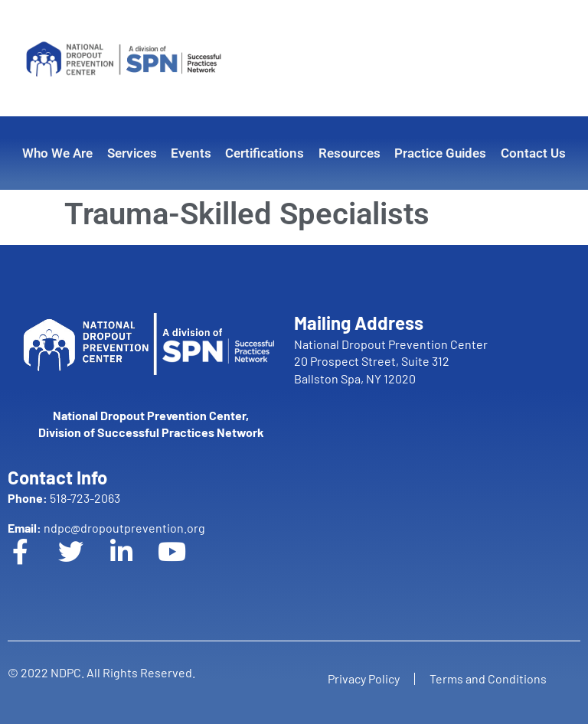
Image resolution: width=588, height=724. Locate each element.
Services (132, 153)
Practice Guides (440, 153)
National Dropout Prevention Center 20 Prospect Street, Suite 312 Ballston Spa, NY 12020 (391, 361)
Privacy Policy (363, 678)
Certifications (265, 153)
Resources (350, 153)
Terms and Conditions (489, 678)
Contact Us (533, 153)
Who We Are (57, 153)
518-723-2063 (64, 498)
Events (191, 153)
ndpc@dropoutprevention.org (106, 528)
